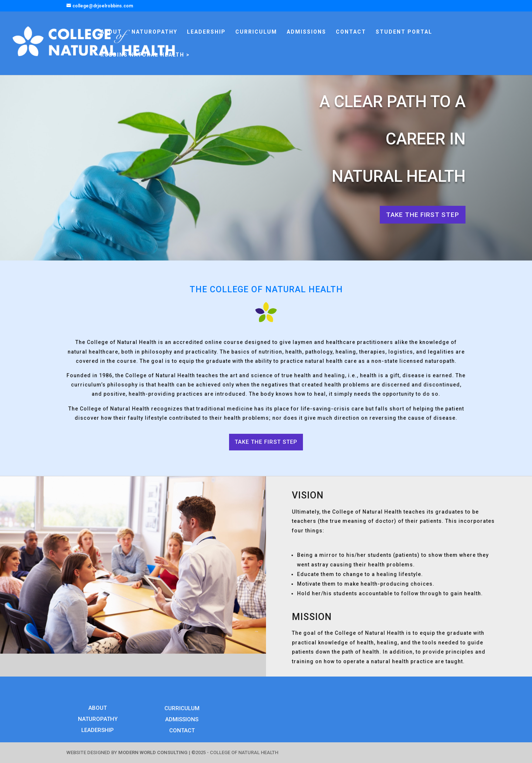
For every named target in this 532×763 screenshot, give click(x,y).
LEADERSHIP (206, 32)
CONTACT (351, 32)
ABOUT (111, 32)
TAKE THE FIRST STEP (423, 215)
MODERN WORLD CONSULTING (153, 752)
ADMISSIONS (306, 32)
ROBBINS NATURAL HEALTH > (145, 55)
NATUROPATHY (154, 32)
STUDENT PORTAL (404, 32)
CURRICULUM (256, 32)
